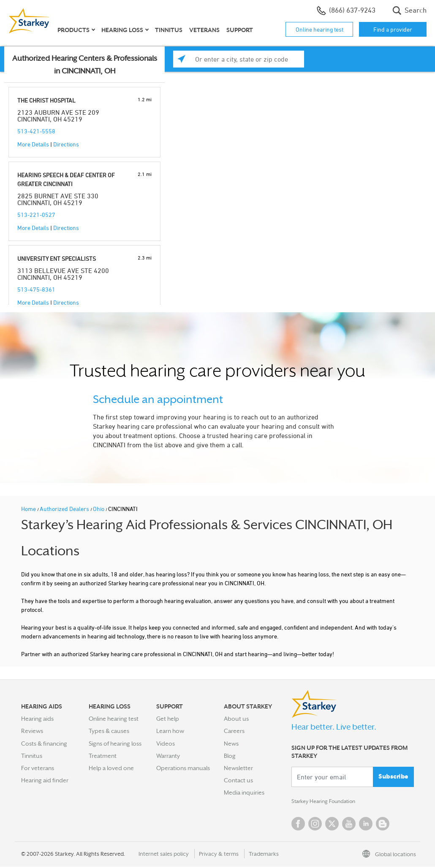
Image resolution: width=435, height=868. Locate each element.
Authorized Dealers (65, 509)
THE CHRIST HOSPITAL (46, 100)
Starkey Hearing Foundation (328, 802)
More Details (33, 144)
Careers (234, 731)
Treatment (103, 756)
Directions (66, 144)
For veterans (38, 768)
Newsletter (238, 768)
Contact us (238, 780)
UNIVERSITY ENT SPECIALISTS (57, 258)
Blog (230, 756)
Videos (166, 744)
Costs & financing (44, 744)
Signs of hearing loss (115, 744)
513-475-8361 (36, 289)
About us (236, 719)
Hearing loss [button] (122, 30)
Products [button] (73, 30)
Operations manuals (183, 768)
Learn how (170, 731)
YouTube (349, 825)
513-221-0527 (36, 215)
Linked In (366, 825)
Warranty (168, 756)
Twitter (332, 825)
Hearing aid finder (45, 780)
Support (240, 30)
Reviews (32, 731)
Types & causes (109, 731)
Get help (168, 719)
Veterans (204, 30)
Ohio (99, 509)
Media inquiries (244, 792)
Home (29, 509)
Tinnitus (169, 30)
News (231, 744)
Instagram (315, 825)
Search (409, 11)
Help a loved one (111, 768)
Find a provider (393, 29)
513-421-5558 (36, 131)
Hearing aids (37, 719)
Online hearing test (319, 29)
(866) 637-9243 (346, 11)
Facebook (298, 825)
